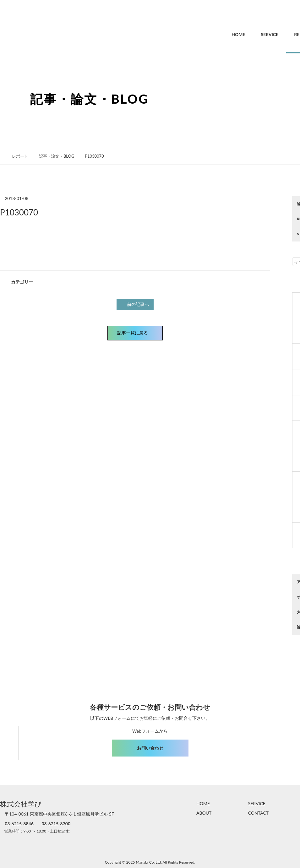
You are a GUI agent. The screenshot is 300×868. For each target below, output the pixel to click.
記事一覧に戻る (135, 332)
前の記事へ (136, 304)
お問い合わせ (150, 748)
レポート (24, 156)
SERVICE (256, 34)
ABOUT (204, 813)
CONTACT (258, 813)
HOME (225, 34)
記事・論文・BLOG (60, 156)
